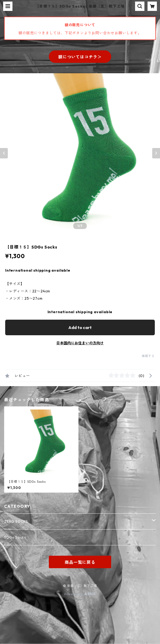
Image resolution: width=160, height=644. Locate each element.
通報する (148, 356)
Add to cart (80, 327)
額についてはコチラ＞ (80, 57)
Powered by (80, 594)
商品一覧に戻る (80, 562)
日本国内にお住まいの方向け (80, 343)
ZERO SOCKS (16, 521)
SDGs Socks (15, 537)
